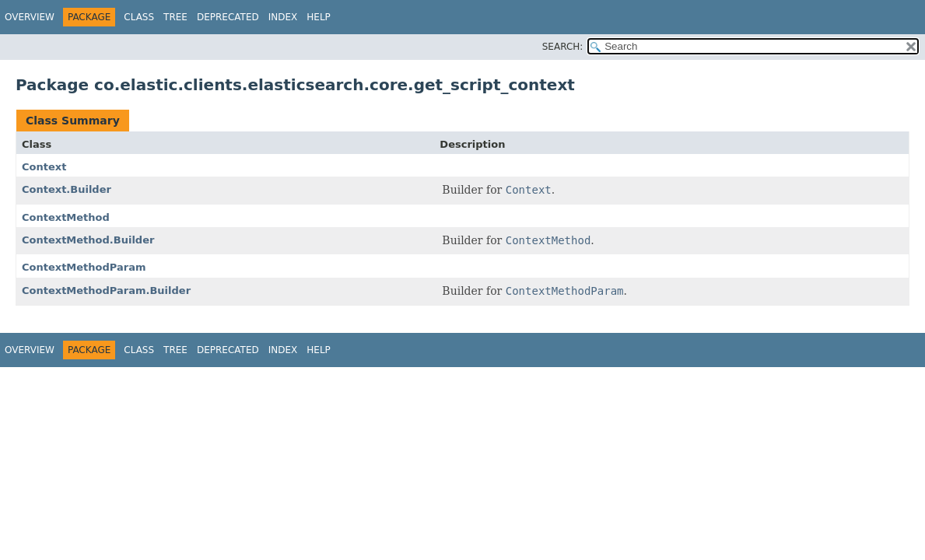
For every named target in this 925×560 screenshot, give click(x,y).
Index (283, 17)
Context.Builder (67, 189)
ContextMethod (66, 217)
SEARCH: (563, 47)
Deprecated (228, 17)
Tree (175, 17)
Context (44, 167)
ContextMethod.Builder (88, 240)
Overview (30, 17)
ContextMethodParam (84, 267)
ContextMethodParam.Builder (106, 290)
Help (319, 17)
